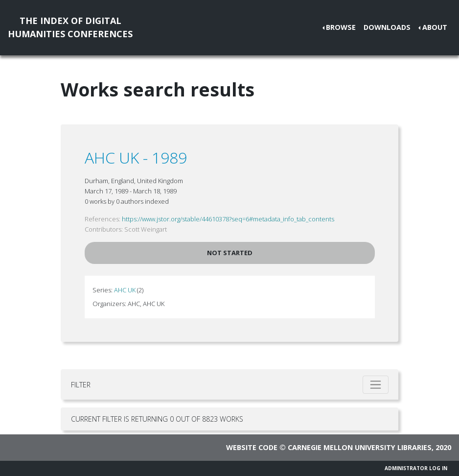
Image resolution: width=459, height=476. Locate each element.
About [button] (435, 27)
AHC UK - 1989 (136, 157)
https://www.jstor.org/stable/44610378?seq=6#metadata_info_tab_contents (228, 219)
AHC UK (125, 290)
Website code (252, 447)
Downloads (387, 27)
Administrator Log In (416, 468)
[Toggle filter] (376, 385)
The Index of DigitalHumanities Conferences (70, 27)
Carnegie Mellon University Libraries (360, 447)
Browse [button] (341, 27)
